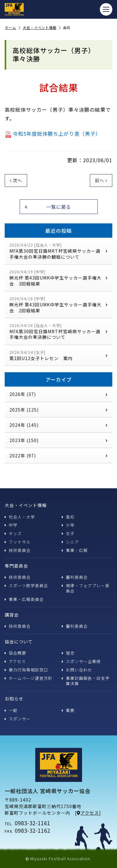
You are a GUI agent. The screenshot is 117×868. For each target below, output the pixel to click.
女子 (68, 533)
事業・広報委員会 (24, 599)
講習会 (12, 615)
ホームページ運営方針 (29, 678)
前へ (101, 180)
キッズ (13, 533)
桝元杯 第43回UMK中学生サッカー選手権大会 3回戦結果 (58, 278)
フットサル (18, 542)
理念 (68, 653)
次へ (16, 180)
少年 (68, 525)
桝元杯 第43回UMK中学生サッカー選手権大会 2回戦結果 (58, 305)
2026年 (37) (58, 394)
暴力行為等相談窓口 (26, 670)
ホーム (13, 28)
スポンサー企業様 (81, 661)
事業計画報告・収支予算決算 (86, 681)
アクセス (15, 661)
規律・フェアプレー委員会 (86, 588)
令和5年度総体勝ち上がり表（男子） (53, 134)
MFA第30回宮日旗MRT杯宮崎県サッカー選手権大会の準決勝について (58, 332)
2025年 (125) (58, 410)
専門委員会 (16, 566)
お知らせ (14, 699)
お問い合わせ (77, 670)
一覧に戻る (48, 207)
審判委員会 (75, 577)
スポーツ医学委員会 (26, 585)
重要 (68, 710)
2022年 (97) (58, 456)
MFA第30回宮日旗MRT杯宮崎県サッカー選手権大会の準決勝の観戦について (58, 251)
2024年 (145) (58, 425)
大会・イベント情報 (42, 28)
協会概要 (15, 653)
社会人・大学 (20, 517)
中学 (11, 525)
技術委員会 (18, 550)
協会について (19, 641)
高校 (68, 517)
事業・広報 (75, 550)
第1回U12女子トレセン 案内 (58, 356)
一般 (11, 710)
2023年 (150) (58, 440)
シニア (70, 542)
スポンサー (18, 719)
